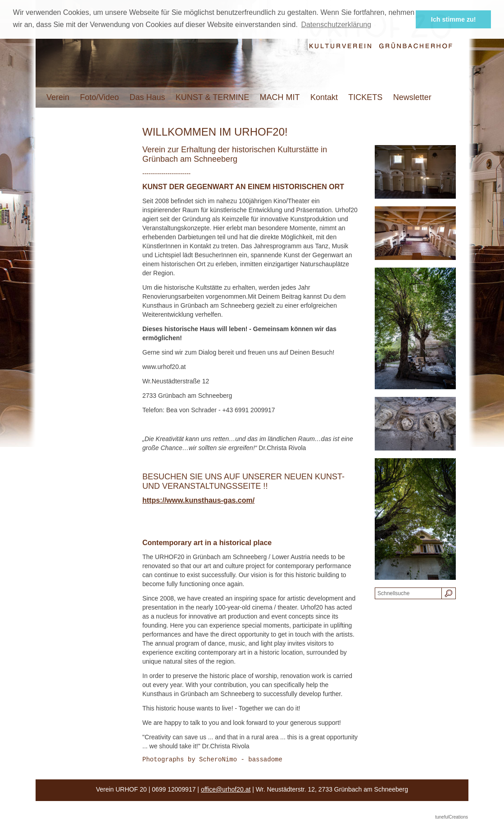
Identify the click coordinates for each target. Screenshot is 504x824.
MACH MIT (280, 97)
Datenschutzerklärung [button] (336, 25)
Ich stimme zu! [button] (454, 19)
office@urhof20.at (226, 791)
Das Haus (147, 97)
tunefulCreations (452, 818)
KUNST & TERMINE (212, 97)
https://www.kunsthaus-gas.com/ (198, 500)
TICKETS (365, 97)
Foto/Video (99, 97)
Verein (58, 97)
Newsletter (412, 97)
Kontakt (324, 97)
